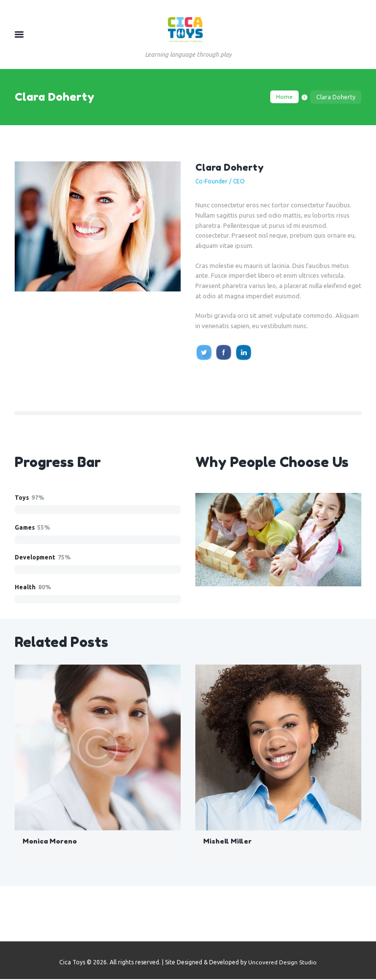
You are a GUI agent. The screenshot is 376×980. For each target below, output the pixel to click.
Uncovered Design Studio (283, 963)
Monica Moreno (50, 842)
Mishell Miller (228, 842)
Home (284, 97)
